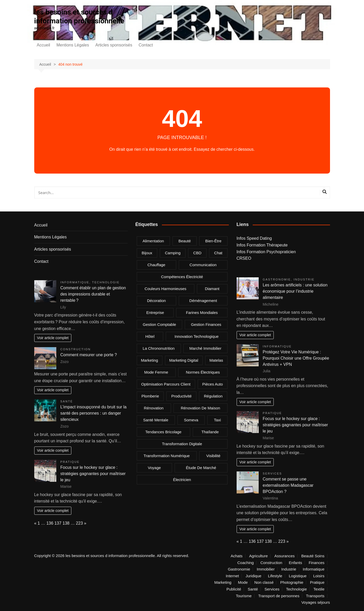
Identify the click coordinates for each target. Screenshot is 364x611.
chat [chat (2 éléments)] (218, 253)
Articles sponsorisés (114, 45)
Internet (232, 576)
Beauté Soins (313, 556)
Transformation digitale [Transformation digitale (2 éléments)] (182, 444)
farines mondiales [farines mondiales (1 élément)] (202, 313)
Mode (243, 582)
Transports (315, 596)
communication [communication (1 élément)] (203, 265)
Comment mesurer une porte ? (89, 355)
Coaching (246, 563)
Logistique (298, 576)
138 (66, 523)
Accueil (44, 45)
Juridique (253, 576)
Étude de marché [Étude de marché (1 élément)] (201, 468)
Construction (76, 349)
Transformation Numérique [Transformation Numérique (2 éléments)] (167, 456)
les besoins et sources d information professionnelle (79, 16)
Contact (146, 45)
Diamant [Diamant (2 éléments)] (212, 289)
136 (50, 523)
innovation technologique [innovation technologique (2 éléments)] (197, 336)
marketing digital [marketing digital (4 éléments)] (184, 360)
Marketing (223, 582)
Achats (237, 556)
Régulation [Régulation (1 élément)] (213, 396)
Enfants (295, 563)
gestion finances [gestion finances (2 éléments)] (206, 324)
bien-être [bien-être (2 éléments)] (213, 241)
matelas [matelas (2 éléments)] (216, 360)
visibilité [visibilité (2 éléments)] (213, 456)
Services (272, 473)
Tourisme (244, 596)
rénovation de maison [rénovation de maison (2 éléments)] (201, 408)
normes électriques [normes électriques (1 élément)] (203, 372)
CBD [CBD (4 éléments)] (197, 253)
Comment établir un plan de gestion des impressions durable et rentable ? (93, 294)
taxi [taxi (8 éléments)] (218, 420)
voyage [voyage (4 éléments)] (154, 468)
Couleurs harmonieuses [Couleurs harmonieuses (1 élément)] (165, 289)
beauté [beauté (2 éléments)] (185, 241)
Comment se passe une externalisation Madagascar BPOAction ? (288, 485)
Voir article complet (53, 338)
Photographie (292, 582)
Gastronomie (277, 279)
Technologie (106, 282)
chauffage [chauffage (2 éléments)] (156, 265)
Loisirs (319, 576)
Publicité (234, 589)
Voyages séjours (315, 602)
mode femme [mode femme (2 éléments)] (156, 372)
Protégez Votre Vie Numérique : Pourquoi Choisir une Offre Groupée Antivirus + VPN (296, 358)
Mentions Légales (73, 45)
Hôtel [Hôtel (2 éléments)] (150, 336)
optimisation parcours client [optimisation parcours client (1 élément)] (166, 384)
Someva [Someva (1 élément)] (191, 420)
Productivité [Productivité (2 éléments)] (181, 396)
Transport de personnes (279, 596)
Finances (317, 563)
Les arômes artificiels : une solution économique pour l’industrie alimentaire (295, 291)
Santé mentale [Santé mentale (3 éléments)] (156, 420)
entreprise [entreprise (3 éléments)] (155, 313)
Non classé (264, 582)
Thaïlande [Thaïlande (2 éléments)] (210, 432)
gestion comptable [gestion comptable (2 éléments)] (159, 324)
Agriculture (258, 556)
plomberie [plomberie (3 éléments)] (150, 396)
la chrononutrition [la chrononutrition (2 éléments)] (159, 348)
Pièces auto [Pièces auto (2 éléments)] (213, 384)
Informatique (75, 282)
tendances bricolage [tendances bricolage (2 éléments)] (163, 432)
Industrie (304, 279)
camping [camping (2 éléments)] (173, 253)
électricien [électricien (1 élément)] (182, 480)
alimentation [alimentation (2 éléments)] (153, 241)
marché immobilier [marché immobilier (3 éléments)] (205, 348)
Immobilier (266, 569)
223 (80, 523)
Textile (319, 589)
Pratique (70, 462)
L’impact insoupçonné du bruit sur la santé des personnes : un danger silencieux (94, 413)
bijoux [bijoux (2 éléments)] (147, 253)
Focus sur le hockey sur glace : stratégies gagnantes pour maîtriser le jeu (93, 474)
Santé (67, 401)
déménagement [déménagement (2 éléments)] (203, 301)
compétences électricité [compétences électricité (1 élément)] (182, 277)
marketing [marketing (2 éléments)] (149, 360)
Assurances (284, 556)
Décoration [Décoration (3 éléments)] (157, 301)
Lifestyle (275, 576)
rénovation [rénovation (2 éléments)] (154, 408)
